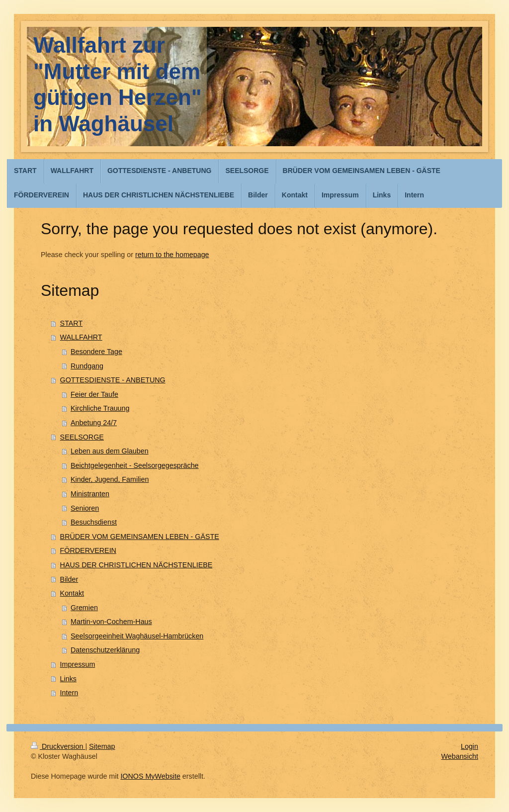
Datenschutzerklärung (105, 650)
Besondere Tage (96, 352)
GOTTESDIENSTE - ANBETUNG (113, 380)
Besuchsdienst (94, 522)
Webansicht (460, 756)
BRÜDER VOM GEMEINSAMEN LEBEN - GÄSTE (140, 537)
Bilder (69, 579)
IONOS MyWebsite (150, 776)
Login (469, 746)
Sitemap (102, 746)
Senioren (85, 508)
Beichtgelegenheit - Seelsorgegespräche (135, 465)
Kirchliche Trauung (100, 408)
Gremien (84, 608)
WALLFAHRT (81, 337)
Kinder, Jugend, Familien (110, 479)
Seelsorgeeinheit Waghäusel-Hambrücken (137, 636)
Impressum (78, 664)
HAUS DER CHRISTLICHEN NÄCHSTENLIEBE (136, 565)
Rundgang (87, 366)
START (72, 323)
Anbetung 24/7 (94, 423)
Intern (69, 693)
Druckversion (58, 746)
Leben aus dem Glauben (110, 451)
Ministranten (90, 494)
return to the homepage (172, 255)
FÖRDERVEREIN (88, 550)
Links (68, 679)
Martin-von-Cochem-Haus (111, 622)
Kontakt (72, 593)
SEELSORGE (82, 437)
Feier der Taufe (94, 394)
